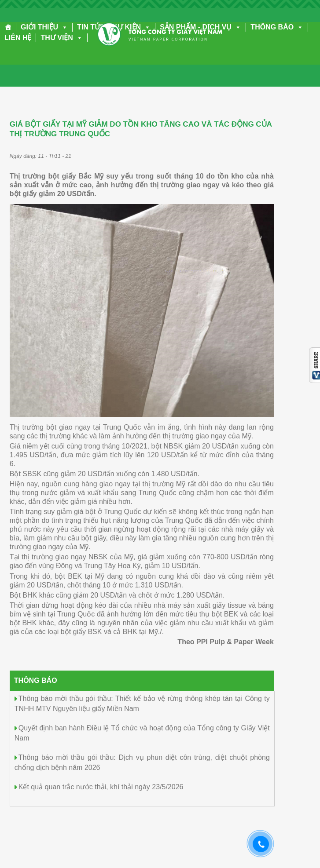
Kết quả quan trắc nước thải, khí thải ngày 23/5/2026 (101, 787)
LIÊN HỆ (18, 38)
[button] (63, 27)
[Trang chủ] (8, 27)
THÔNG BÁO (277, 27)
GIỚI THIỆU (44, 27)
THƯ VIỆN (61, 38)
